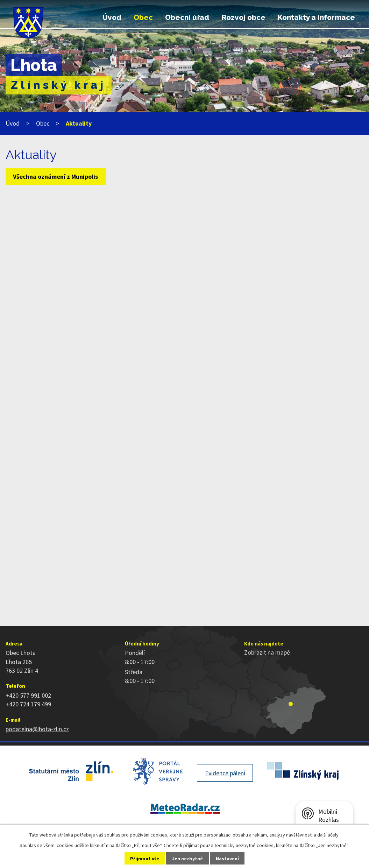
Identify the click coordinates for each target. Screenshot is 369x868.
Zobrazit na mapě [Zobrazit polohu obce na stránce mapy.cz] (267, 652)
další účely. (328, 835)
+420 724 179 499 (28, 704)
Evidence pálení (225, 773)
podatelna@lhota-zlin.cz (37, 729)
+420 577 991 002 (28, 695)
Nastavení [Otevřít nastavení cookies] (227, 859)
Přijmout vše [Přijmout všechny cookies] (145, 859)
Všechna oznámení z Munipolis (55, 177)
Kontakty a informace (316, 17)
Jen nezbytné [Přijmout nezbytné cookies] (187, 859)
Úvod (112, 17)
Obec (143, 17)
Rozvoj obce (244, 17)
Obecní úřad (187, 17)
